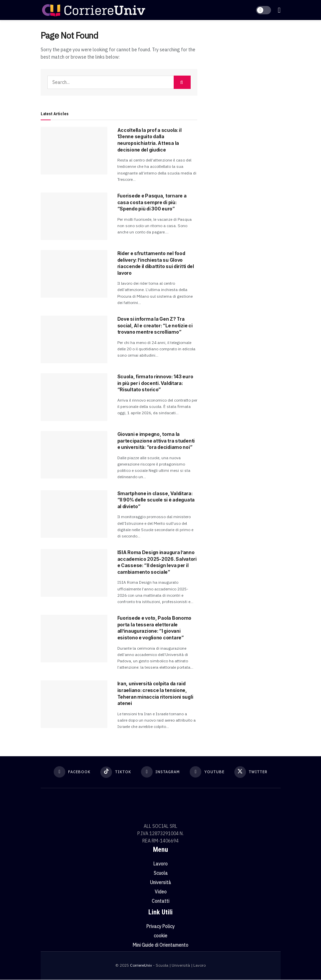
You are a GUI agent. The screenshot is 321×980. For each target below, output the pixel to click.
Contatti (160, 901)
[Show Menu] (279, 10)
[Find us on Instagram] (160, 772)
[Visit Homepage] (93, 10)
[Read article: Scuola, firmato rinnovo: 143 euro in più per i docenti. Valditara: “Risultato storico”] (74, 397)
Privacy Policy (160, 927)
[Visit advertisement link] (244, 67)
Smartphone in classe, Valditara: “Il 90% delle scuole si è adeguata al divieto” (156, 500)
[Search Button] (182, 82)
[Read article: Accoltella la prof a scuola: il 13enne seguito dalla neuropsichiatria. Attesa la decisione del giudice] (74, 151)
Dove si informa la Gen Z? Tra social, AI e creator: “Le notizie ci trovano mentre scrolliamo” (155, 325)
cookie (160, 936)
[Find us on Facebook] (70, 772)
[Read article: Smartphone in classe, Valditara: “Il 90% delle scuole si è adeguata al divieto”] (74, 514)
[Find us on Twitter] (253, 772)
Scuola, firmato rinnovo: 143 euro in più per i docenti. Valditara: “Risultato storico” (155, 383)
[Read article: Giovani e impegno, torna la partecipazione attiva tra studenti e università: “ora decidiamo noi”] (74, 455)
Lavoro (160, 864)
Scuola (161, 873)
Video (161, 892)
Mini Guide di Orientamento (160, 945)
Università (160, 883)
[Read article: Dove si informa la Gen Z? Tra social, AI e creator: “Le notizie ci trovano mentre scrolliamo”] (74, 339)
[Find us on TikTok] (115, 772)
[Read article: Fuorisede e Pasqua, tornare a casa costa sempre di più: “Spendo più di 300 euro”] (74, 216)
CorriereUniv (141, 966)
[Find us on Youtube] (208, 772)
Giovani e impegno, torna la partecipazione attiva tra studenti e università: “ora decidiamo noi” (156, 441)
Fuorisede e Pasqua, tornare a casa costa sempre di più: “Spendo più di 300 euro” (152, 202)
